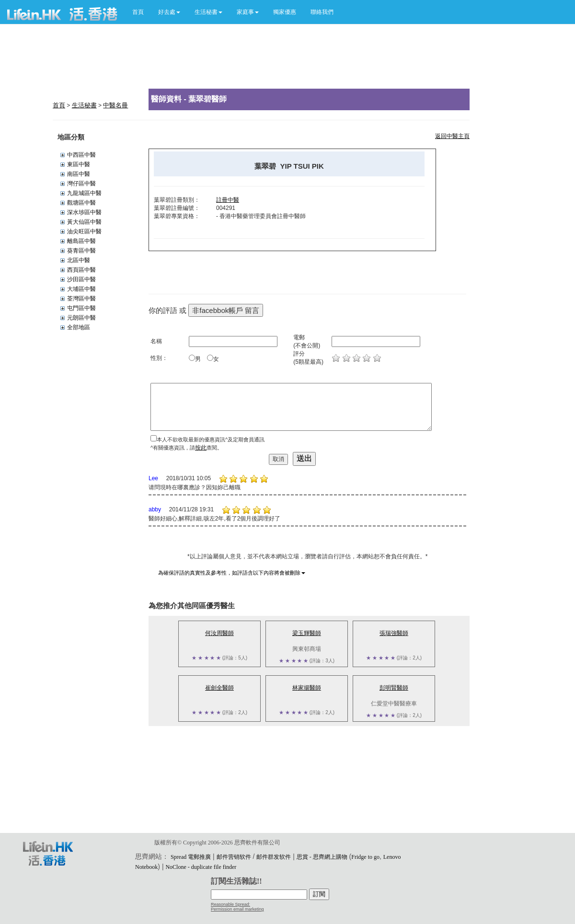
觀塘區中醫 (81, 203)
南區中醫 (79, 174)
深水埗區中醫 (84, 212)
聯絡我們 (322, 12)
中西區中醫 (81, 155)
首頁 (138, 12)
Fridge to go (365, 857)
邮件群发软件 (274, 857)
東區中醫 (79, 164)
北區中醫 (79, 260)
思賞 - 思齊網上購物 (322, 857)
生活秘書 (84, 105)
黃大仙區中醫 (84, 222)
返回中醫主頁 (452, 136)
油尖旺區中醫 (84, 231)
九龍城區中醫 (84, 193)
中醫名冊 (115, 105)
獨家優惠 (285, 12)
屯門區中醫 (81, 308)
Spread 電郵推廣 (191, 857)
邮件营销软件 (234, 857)
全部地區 (79, 327)
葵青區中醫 (81, 251)
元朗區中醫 (81, 318)
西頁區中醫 (81, 270)
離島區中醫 (81, 241)
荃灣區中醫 (81, 299)
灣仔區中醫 (81, 184)
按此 (201, 448)
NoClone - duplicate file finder (201, 867)
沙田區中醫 (81, 279)
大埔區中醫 (81, 289)
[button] (169, 12)
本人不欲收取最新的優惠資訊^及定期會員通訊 (211, 439)
